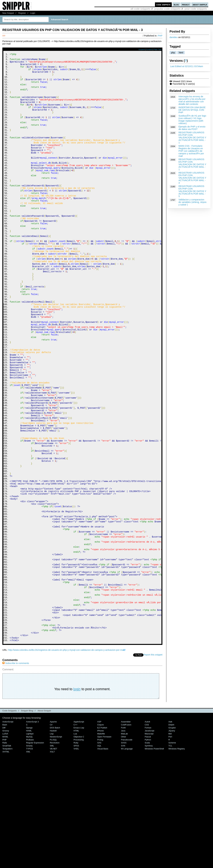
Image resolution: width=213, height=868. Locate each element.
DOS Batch (55, 838)
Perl (170, 847)
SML (52, 856)
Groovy (6, 841)
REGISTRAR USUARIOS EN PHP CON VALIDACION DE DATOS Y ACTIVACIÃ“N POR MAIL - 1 (192, 138)
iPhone (100, 841)
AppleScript (79, 832)
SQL (99, 856)
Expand (142, 49)
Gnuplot (172, 838)
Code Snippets (10, 821)
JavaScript (149, 841)
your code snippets (196, 9)
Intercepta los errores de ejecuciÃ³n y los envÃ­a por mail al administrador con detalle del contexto (192, 100)
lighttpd (30, 844)
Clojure (100, 835)
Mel (170, 844)
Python (148, 850)
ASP (99, 832)
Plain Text (157, 49)
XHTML (6, 862)
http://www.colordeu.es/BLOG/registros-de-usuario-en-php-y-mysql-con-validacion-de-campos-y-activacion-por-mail (66, 760)
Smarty (29, 856)
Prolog (100, 850)
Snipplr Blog (27, 821)
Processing (79, 850)
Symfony (149, 856)
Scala (147, 853)
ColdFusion (126, 835)
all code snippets (140, 9)
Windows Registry (177, 859)
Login (33, 13)
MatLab (124, 844)
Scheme (172, 853)
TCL (170, 856)
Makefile (101, 844)
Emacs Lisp (79, 838)
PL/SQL (53, 850)
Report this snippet (153, 765)
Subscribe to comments (16, 774)
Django (29, 838)
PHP (160, 36)
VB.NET (54, 859)
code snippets (163, 5)
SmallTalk (7, 856)
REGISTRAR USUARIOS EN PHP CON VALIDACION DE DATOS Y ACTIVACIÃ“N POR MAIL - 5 (192, 191)
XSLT (52, 862)
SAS (99, 853)
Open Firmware (104, 847)
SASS (124, 853)
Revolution (55, 853)
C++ (75, 835)
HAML (29, 841)
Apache (53, 832)
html (181, 53)
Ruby (76, 853)
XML (28, 862)
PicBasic (30, 850)
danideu (174, 37)
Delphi (171, 835)
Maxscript (149, 844)
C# (51, 835)
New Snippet (8, 13)
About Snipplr (44, 821)
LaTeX (5, 844)
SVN (123, 856)
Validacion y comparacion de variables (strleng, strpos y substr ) (193, 202)
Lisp (52, 844)
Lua (75, 844)
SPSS (76, 856)
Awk (170, 832)
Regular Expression (35, 853)
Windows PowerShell (154, 859)
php (173, 53)
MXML (5, 847)
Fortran (148, 838)
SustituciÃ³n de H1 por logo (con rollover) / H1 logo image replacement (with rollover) (192, 120)
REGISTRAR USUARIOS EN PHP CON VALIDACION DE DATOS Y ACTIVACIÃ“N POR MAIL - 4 (192, 178)
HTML (76, 841)
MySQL (29, 847)
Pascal (148, 847)
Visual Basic (103, 859)
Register (22, 13)
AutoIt (147, 832)
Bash (5, 835)
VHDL (76, 859)
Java (123, 841)
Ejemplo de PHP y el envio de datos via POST (192, 128)
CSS (147, 835)
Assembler (126, 832)
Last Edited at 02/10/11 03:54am (187, 66)
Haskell (53, 841)
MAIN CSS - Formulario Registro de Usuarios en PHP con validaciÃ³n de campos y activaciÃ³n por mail (191, 151)
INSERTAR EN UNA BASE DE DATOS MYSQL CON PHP (192, 110)
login (77, 799)
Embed (149, 49)
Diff (4, 838)
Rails (5, 853)
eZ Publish (102, 838)
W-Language (127, 859)
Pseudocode (127, 850)
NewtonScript (56, 847)
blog (176, 5)
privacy (186, 5)
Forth (123, 838)
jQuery (172, 841)
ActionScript (8, 832)
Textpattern (7, 859)
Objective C (79, 847)
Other (123, 847)
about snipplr (200, 5)
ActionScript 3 (32, 832)
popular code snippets (167, 9)
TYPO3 (29, 859)
